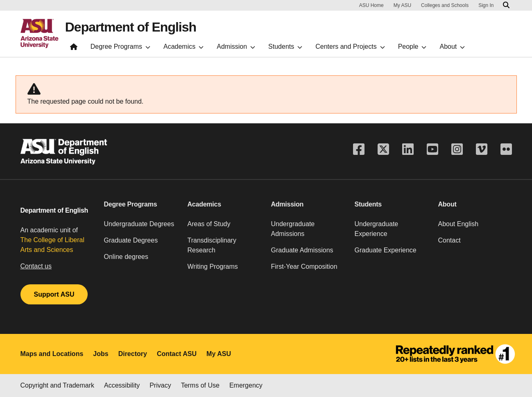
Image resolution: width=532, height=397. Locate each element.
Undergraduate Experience (377, 229)
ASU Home (371, 5)
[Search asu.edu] (506, 5)
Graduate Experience (386, 250)
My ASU (402, 5)
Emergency (246, 385)
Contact (449, 240)
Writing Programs (213, 267)
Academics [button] (204, 204)
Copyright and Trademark (58, 385)
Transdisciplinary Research (212, 245)
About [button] (447, 204)
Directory (133, 354)
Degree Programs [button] (131, 204)
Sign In (486, 5)
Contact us (36, 266)
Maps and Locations (52, 354)
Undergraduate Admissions (293, 229)
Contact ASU (177, 354)
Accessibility (122, 385)
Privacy (160, 385)
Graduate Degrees (131, 240)
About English (458, 224)
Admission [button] (288, 204)
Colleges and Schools (445, 5)
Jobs (101, 354)
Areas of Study (209, 224)
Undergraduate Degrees (139, 224)
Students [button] (368, 204)
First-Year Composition (304, 267)
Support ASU (54, 294)
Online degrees (126, 257)
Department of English (131, 27)
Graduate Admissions (302, 250)
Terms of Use (200, 385)
